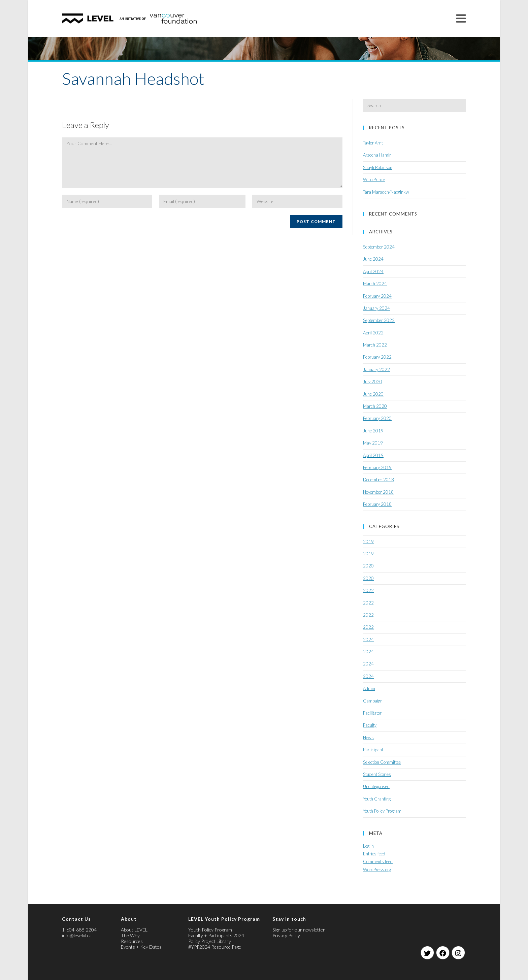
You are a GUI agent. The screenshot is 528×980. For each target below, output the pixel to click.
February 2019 (377, 467)
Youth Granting (377, 799)
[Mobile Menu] (461, 18)
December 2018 (378, 480)
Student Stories (377, 774)
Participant (373, 750)
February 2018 (377, 504)
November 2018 (378, 492)
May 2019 (373, 443)
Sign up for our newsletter (299, 930)
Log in (368, 846)
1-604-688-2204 (79, 930)
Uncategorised (376, 786)
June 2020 (373, 394)
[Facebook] (443, 953)
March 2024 (375, 284)
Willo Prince (374, 179)
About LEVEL (134, 930)
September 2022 (379, 320)
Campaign (373, 701)
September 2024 (379, 247)
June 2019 (373, 431)
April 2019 (373, 455)
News (368, 738)
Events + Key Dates (141, 947)
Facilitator (372, 713)
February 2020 (377, 418)
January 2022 (376, 369)
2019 (368, 542)
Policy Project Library (210, 941)
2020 (368, 566)
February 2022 (377, 357)
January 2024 (376, 308)
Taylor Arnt (373, 143)
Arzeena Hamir (377, 155)
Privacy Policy (286, 935)
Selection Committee (382, 762)
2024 (368, 640)
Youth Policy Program (382, 811)
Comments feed (378, 861)
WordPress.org (377, 870)
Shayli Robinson (378, 167)
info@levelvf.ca (77, 935)
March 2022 (375, 345)
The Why (130, 935)
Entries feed (374, 854)
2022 (368, 590)
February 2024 (377, 296)
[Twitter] (427, 953)
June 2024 (373, 259)
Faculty (370, 725)
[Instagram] (458, 953)
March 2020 (375, 406)
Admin (369, 688)
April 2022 (373, 333)
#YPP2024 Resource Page (215, 947)
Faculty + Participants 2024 (216, 935)
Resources (132, 941)
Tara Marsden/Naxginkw (386, 192)
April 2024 (373, 271)
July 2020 (373, 382)
